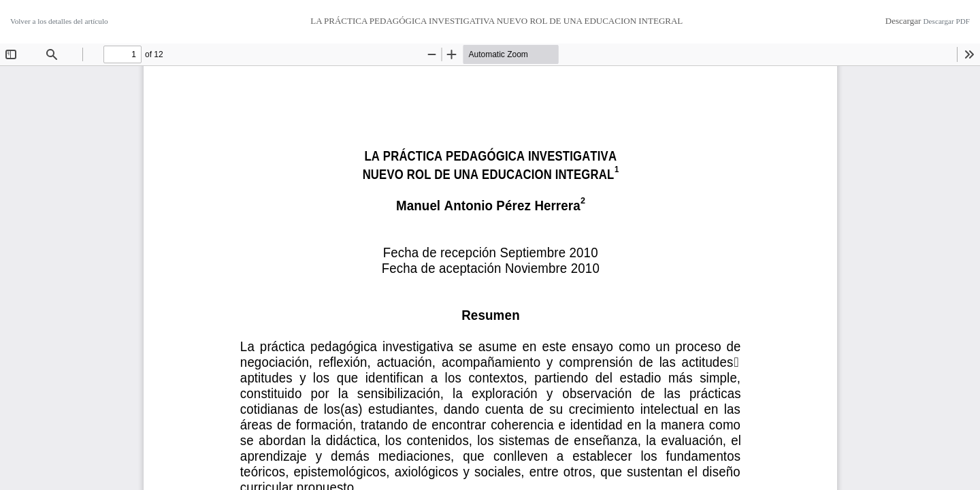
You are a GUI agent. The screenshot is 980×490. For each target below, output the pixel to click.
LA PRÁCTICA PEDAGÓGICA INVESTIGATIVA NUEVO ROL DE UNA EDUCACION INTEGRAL (496, 21)
